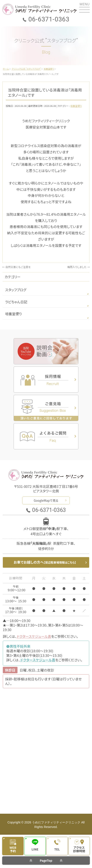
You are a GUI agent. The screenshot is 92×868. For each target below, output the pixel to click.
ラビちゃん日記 (16, 302)
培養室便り (76, 106)
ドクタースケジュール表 (34, 636)
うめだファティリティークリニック (56, 822)
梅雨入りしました (79, 267)
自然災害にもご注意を (17, 267)
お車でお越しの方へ (45, 562)
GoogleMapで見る (46, 500)
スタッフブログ (16, 290)
